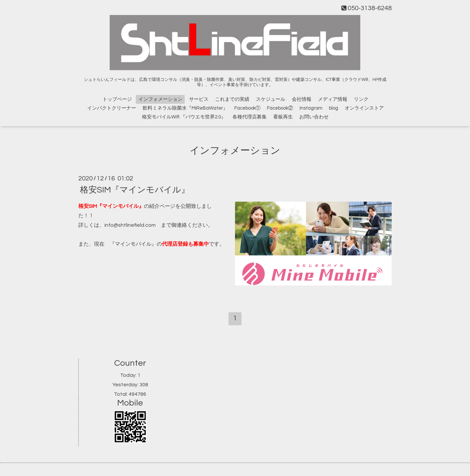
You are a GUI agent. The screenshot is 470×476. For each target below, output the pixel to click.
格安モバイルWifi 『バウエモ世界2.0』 (184, 117)
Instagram (311, 108)
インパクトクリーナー (112, 108)
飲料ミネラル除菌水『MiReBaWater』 (185, 108)
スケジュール (271, 99)
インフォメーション (160, 99)
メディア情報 (333, 99)
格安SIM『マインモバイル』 (135, 190)
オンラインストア (364, 108)
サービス (199, 99)
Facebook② (280, 108)
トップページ (117, 99)
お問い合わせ (314, 117)
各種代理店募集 (250, 117)
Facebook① (247, 108)
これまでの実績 (232, 99)
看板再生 (283, 117)
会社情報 (302, 99)
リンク (361, 99)
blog (334, 108)
